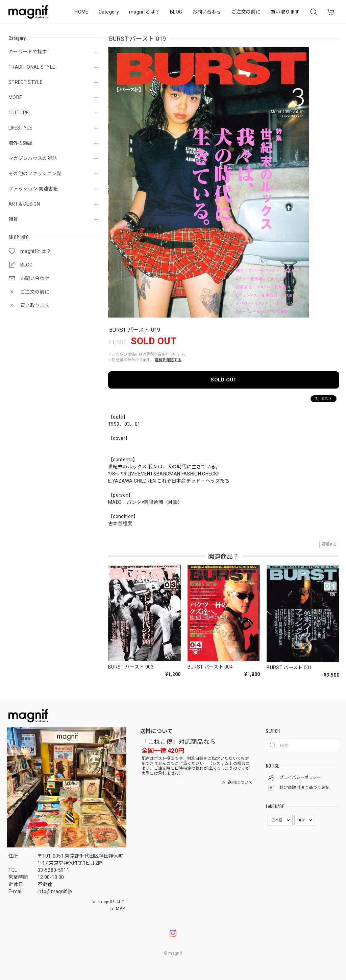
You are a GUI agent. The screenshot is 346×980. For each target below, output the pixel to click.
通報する (329, 544)
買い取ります (285, 12)
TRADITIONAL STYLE (32, 67)
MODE (15, 97)
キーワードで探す (28, 52)
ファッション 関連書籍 (33, 189)
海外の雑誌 (21, 143)
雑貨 (13, 219)
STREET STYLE (26, 82)
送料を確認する (168, 360)
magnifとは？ (144, 12)
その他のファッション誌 (35, 173)
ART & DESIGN (24, 204)
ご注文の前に (246, 12)
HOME (81, 12)
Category (109, 12)
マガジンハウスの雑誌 (33, 158)
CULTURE (19, 113)
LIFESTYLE (20, 128)
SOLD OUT (224, 380)
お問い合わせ (207, 12)
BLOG (176, 12)
